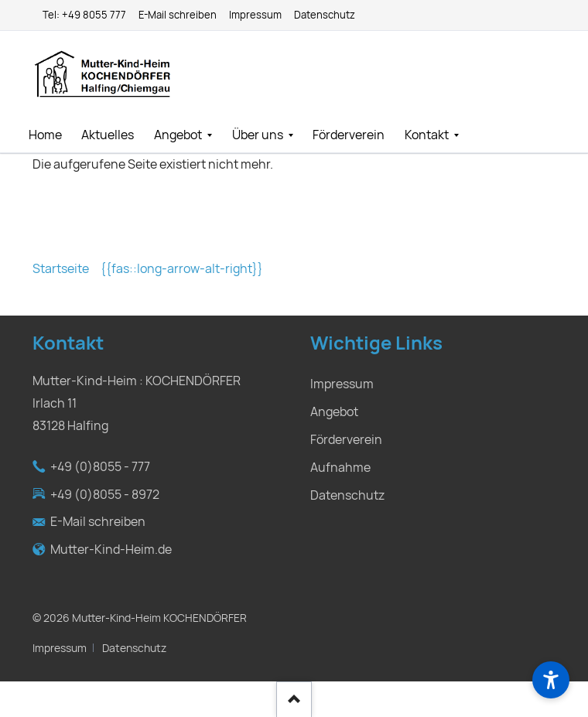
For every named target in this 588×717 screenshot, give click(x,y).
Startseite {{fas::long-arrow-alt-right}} (148, 269)
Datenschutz (134, 648)
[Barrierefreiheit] (551, 680)
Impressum (60, 648)
